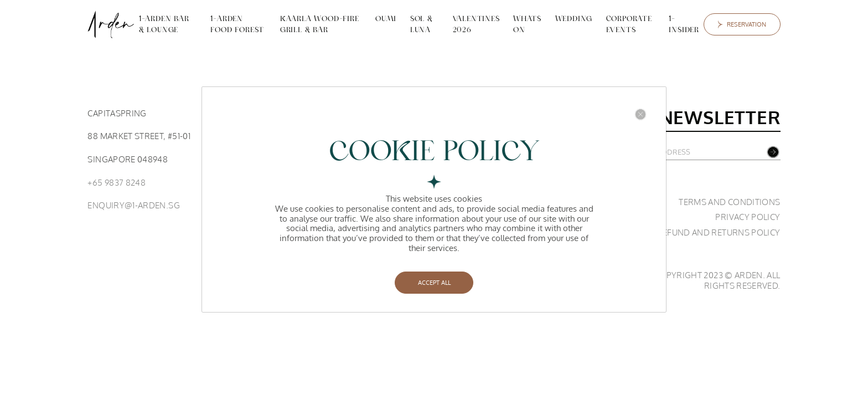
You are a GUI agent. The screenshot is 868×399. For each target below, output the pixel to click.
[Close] (640, 114)
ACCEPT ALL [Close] (434, 282)
